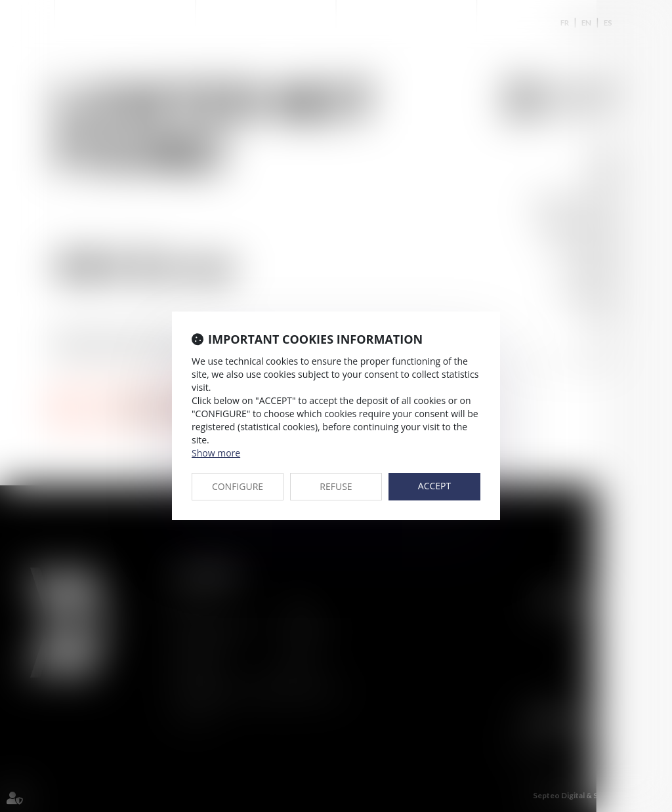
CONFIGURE (238, 486)
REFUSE (336, 486)
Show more (216, 453)
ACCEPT (434, 486)
